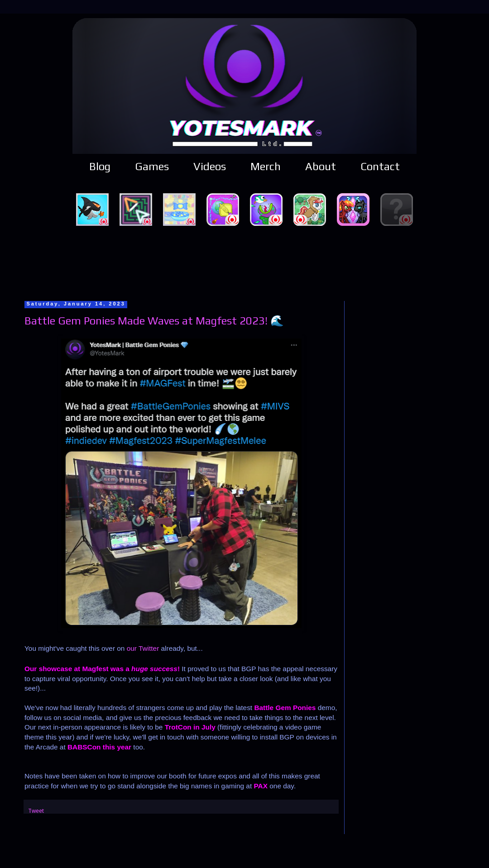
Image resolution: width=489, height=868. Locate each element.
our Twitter (143, 648)
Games (152, 166)
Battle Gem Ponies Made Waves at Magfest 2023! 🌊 (154, 321)
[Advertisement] (244, 262)
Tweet (36, 811)
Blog (100, 166)
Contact (380, 166)
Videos (210, 166)
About (321, 166)
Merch (266, 166)
